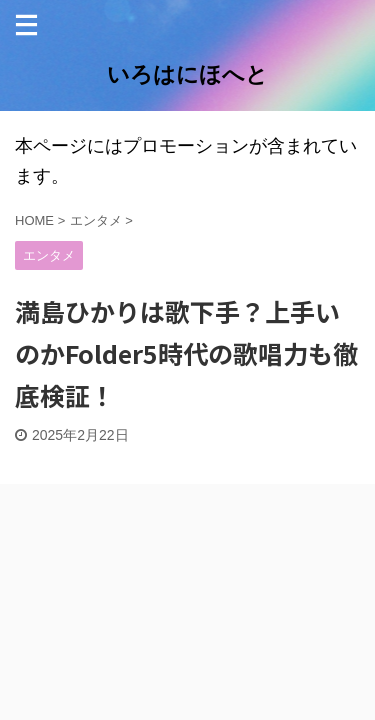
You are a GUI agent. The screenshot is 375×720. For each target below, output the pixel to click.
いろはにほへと (187, 74)
